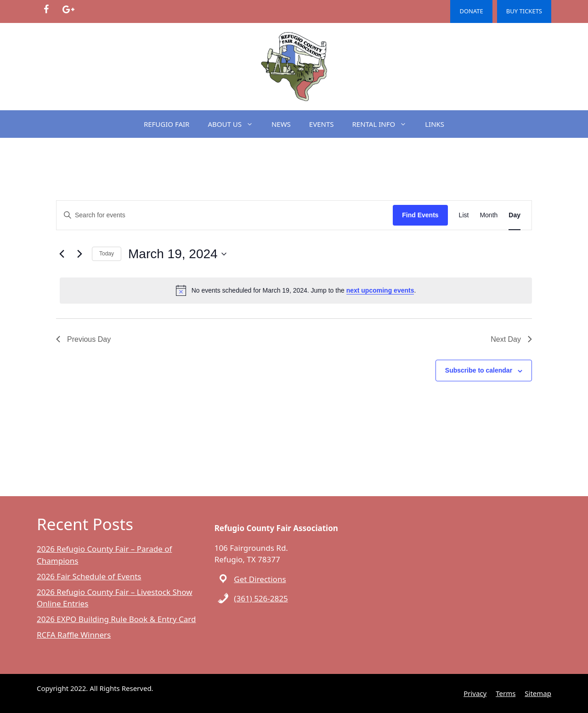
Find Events (420, 215)
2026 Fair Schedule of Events (89, 576)
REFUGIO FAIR (167, 124)
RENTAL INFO (384, 124)
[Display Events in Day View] (514, 215)
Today (107, 254)
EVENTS (322, 124)
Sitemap (538, 693)
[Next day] (79, 254)
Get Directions (260, 579)
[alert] (296, 290)
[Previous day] (62, 254)
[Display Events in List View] (464, 215)
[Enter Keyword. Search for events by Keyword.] (225, 215)
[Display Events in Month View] (489, 215)
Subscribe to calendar (479, 370)
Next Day (511, 339)
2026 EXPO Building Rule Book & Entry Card (116, 619)
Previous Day (83, 339)
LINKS (435, 124)
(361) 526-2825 (261, 598)
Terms (506, 693)
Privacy (475, 693)
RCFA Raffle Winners (74, 635)
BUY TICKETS (524, 11)
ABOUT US (235, 124)
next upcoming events (380, 290)
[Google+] (68, 10)
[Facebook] (46, 10)
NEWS (281, 124)
